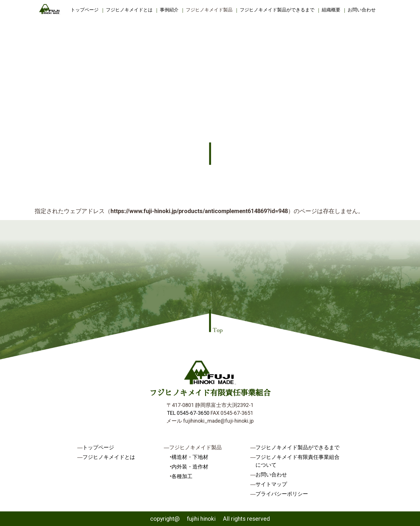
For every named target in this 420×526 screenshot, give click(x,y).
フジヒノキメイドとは (129, 10)
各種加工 (182, 476)
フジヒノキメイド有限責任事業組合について (297, 461)
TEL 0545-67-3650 (188, 413)
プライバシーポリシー (282, 494)
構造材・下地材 (190, 457)
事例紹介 (169, 10)
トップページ (85, 10)
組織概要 (331, 10)
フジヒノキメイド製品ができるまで (277, 10)
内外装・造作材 (190, 467)
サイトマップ (271, 484)
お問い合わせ (362, 10)
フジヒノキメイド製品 (209, 10)
